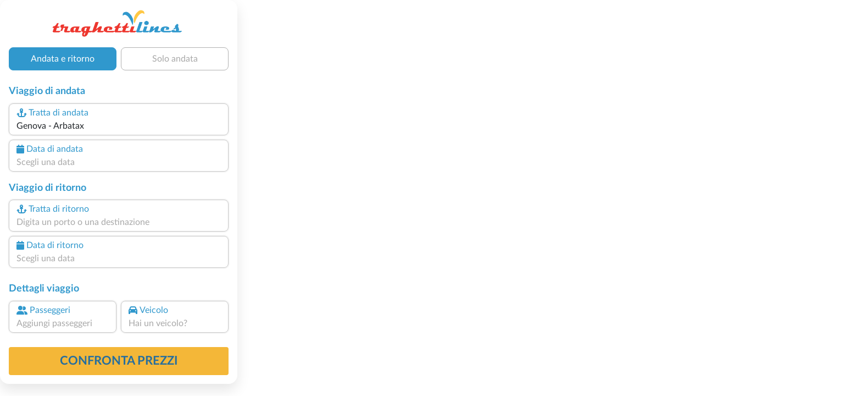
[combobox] (119, 126)
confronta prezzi (119, 361)
